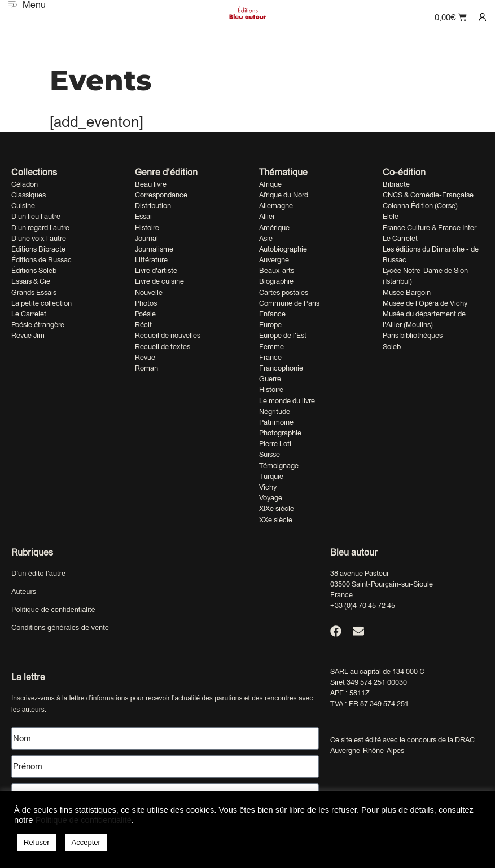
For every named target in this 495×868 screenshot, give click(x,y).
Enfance (272, 314)
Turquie (271, 476)
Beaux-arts (277, 270)
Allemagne (276, 206)
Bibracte (396, 184)
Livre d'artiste (156, 270)
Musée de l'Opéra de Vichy (425, 303)
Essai (143, 216)
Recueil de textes (163, 347)
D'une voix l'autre (39, 238)
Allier (267, 216)
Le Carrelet (29, 314)
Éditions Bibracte (38, 249)
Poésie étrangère (38, 325)
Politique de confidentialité (53, 609)
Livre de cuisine (159, 281)
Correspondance (161, 195)
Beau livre (151, 184)
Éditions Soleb (34, 270)
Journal (146, 238)
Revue (145, 357)
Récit (143, 325)
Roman (146, 368)
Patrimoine (276, 422)
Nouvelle (149, 292)
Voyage (271, 498)
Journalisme (154, 249)
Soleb (392, 347)
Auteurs (24, 591)
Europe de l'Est (283, 335)
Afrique (270, 184)
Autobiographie (283, 249)
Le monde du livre (287, 401)
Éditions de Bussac (41, 260)
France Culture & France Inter (430, 228)
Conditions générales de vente (60, 627)
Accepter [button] (86, 842)
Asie (266, 238)
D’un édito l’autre (38, 573)
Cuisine (23, 206)
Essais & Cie (31, 281)
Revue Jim (28, 335)
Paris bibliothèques (413, 335)
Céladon (25, 184)
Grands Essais (34, 292)
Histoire (147, 228)
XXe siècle (276, 520)
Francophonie (281, 368)
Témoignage (279, 466)
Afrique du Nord (284, 195)
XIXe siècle (277, 508)
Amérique (274, 228)
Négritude (275, 411)
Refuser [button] (37, 842)
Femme (271, 347)
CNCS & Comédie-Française (428, 195)
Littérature (151, 260)
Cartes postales (284, 292)
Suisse (270, 454)
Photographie (280, 433)
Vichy (268, 487)
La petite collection (41, 303)
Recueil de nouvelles (168, 335)
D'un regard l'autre (40, 228)
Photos (146, 303)
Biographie (276, 281)
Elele (391, 216)
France (270, 357)
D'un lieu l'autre (36, 216)
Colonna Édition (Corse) (420, 206)
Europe (270, 325)
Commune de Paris (289, 303)
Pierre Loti (275, 444)
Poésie (145, 314)
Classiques (29, 195)
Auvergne (274, 260)
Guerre (270, 379)
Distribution (153, 206)
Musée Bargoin (407, 292)
